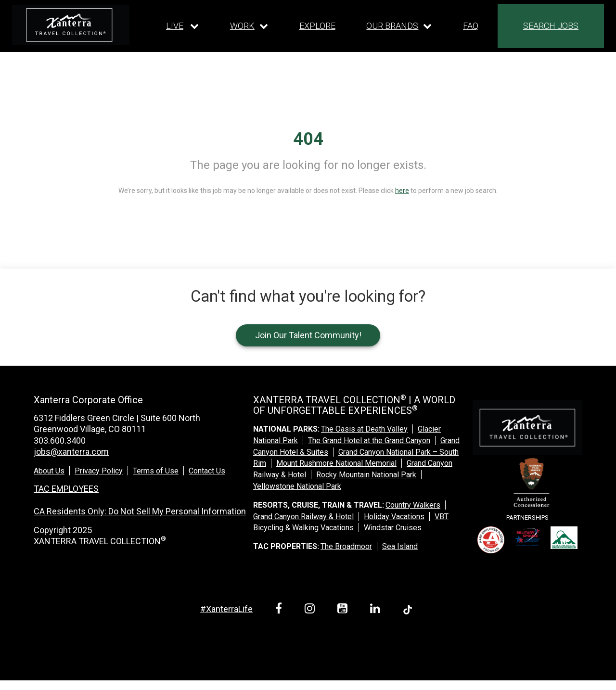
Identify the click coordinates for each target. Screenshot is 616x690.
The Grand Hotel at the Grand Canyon (369, 441)
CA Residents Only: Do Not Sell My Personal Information (140, 511)
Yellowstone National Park (297, 486)
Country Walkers (413, 505)
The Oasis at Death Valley (364, 429)
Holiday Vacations (394, 517)
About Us (49, 471)
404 (308, 139)
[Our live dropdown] (182, 26)
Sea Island (400, 546)
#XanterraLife (226, 609)
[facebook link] (280, 610)
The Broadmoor (346, 546)
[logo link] (71, 25)
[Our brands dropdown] (399, 26)
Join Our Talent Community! (308, 335)
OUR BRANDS (392, 26)
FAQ (471, 26)
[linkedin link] (377, 610)
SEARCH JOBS (551, 26)
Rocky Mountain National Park (366, 475)
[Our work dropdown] (249, 26)
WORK (242, 26)
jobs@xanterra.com (71, 452)
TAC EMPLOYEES (66, 489)
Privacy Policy (99, 471)
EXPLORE (317, 26)
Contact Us (207, 471)
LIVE (175, 26)
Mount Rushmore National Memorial (336, 463)
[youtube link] (344, 610)
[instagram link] (311, 610)
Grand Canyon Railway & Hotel (303, 517)
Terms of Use (156, 471)
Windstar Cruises (393, 528)
